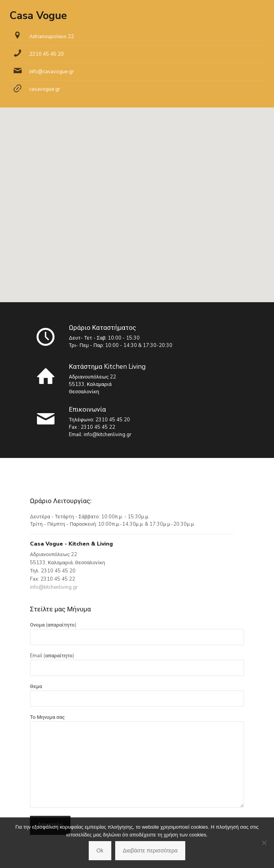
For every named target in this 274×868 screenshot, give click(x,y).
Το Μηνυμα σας (137, 761)
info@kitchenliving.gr (108, 435)
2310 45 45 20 (47, 54)
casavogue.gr (45, 89)
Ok (100, 850)
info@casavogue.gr (52, 72)
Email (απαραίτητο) (137, 664)
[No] (264, 843)
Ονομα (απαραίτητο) (137, 633)
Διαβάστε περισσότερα (150, 850)
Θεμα (137, 695)
